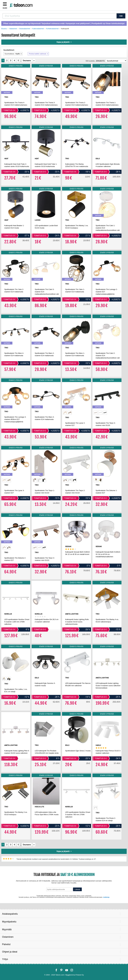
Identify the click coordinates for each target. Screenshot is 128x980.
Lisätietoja (106, 897)
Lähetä (77, 889)
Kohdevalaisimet (52, 29)
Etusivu (4, 29)
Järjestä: (100, 61)
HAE (121, 16)
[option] (65, 413)
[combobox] (60, 16)
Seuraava (27, 61)
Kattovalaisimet (38, 29)
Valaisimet (13, 29)
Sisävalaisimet (25, 29)
